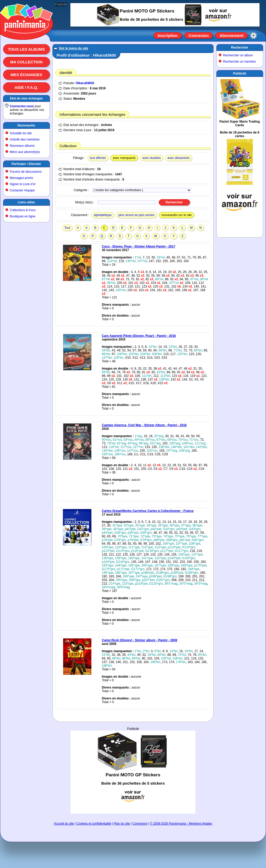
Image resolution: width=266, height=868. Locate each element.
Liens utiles (26, 202)
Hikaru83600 (85, 83)
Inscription (168, 35)
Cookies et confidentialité (94, 824)
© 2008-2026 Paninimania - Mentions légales (181, 824)
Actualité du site (21, 133)
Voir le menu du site (73, 48)
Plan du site (122, 824)
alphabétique (103, 215)
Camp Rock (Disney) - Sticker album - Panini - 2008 (139, 640)
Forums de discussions (26, 172)
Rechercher (240, 48)
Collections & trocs (23, 210)
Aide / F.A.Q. (26, 87)
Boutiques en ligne (23, 216)
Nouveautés (26, 125)
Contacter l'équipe (22, 190)
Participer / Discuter (26, 164)
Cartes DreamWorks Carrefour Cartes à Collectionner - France (148, 511)
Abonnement (231, 35)
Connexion (199, 35)
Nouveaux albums (22, 146)
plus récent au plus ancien (137, 215)
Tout (67, 228)
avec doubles (152, 158)
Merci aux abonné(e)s (25, 152)
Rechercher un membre (240, 62)
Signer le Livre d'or (23, 184)
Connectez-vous (22, 106)
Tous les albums (26, 49)
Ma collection (26, 62)
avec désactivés (179, 158)
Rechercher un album (238, 55)
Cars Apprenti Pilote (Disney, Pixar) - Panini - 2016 (139, 336)
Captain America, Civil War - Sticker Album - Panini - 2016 (144, 425)
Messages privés (22, 178)
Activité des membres (25, 139)
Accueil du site (64, 824)
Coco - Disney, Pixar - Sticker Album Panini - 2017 (139, 246)
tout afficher (98, 158)
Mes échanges (26, 75)
